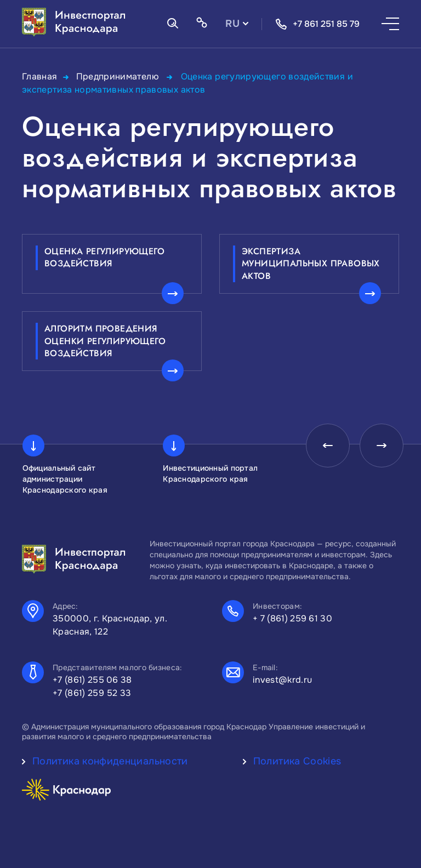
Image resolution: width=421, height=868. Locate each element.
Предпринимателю (119, 76)
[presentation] (328, 446)
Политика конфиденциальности (110, 761)
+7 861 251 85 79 (317, 24)
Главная (40, 76)
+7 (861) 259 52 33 (92, 693)
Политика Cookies (297, 761)
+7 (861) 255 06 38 (92, 680)
